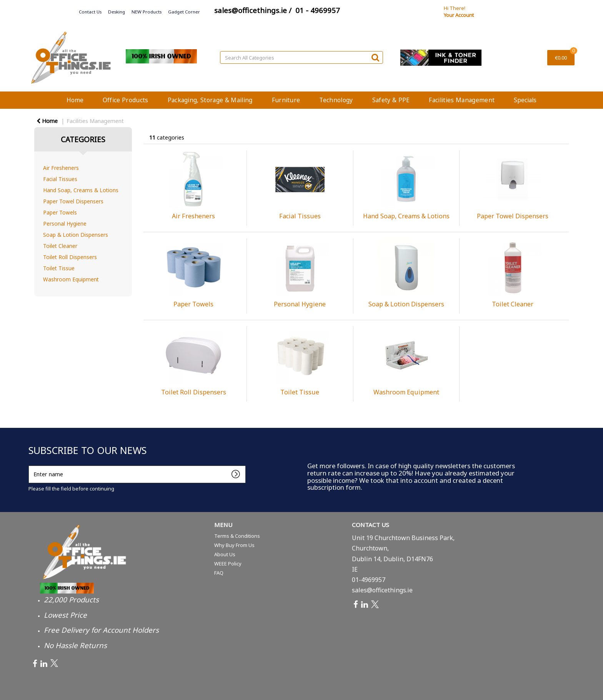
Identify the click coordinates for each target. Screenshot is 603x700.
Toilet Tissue (59, 268)
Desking (117, 12)
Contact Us (90, 12)
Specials (525, 100)
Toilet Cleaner (60, 246)
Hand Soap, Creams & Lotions (81, 190)
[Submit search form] (375, 57)
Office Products (126, 100)
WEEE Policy (228, 564)
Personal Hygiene (65, 224)
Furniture (286, 100)
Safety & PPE (391, 100)
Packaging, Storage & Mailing (210, 100)
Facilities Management (462, 100)
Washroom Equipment (71, 279)
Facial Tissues (60, 179)
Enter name (31, 465)
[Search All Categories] (301, 57)
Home (75, 100)
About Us (225, 554)
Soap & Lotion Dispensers (76, 235)
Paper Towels (60, 212)
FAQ (219, 573)
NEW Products (147, 12)
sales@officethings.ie (382, 590)
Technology (336, 100)
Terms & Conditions (237, 536)
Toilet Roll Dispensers (70, 257)
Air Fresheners (61, 168)
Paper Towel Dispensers (73, 201)
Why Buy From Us (234, 545)
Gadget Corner (184, 12)
